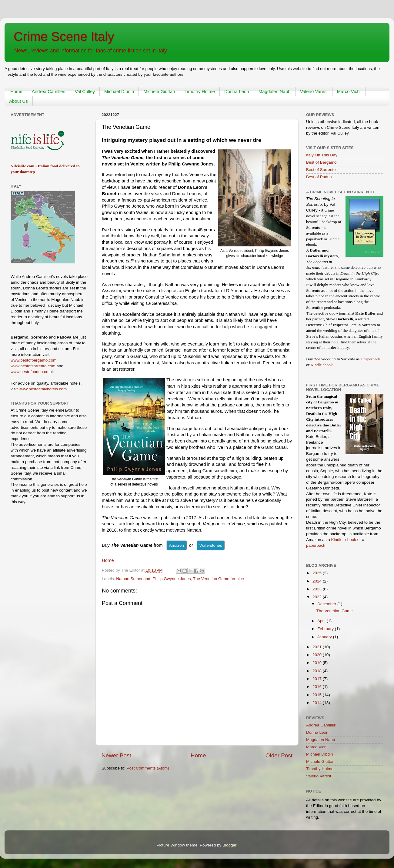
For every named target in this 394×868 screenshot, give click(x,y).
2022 (318, 597)
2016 (318, 687)
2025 (318, 573)
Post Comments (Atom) (148, 768)
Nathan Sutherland (133, 579)
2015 (318, 695)
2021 (318, 647)
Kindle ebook (322, 365)
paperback (372, 359)
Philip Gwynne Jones (172, 579)
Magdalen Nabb (275, 91)
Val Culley (85, 91)
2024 (318, 581)
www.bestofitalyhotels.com (43, 389)
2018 (318, 671)
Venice (238, 579)
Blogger (229, 845)
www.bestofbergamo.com (34, 360)
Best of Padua (319, 177)
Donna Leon (237, 91)
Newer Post (116, 755)
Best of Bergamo (321, 162)
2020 (318, 655)
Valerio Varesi (314, 91)
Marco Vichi (349, 91)
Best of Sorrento (321, 170)
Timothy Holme (200, 91)
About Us (18, 101)
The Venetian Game (211, 579)
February (326, 629)
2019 (318, 663)
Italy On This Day (322, 155)
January (325, 637)
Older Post (279, 755)
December (327, 604)
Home (16, 91)
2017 (318, 679)
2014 (318, 703)
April (322, 621)
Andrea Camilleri (49, 91)
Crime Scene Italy (64, 37)
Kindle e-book (344, 540)
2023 (318, 589)
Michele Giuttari (159, 91)
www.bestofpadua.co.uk (32, 372)
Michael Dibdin (119, 91)
